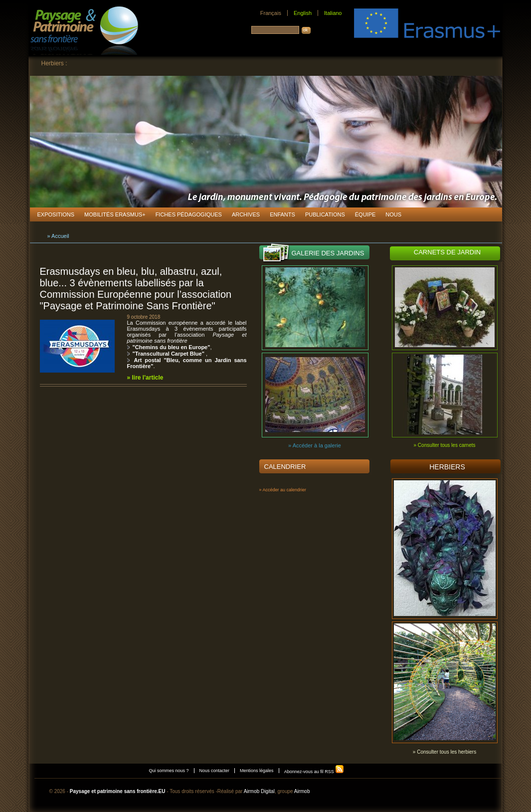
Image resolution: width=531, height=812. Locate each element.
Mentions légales (257, 771)
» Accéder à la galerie (315, 445)
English (303, 13)
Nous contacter (215, 771)
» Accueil (58, 236)
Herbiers (447, 467)
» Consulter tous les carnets (445, 445)
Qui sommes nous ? (169, 771)
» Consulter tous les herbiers (444, 752)
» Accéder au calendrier (283, 490)
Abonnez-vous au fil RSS (314, 772)
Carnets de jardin (447, 252)
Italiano (333, 13)
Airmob (302, 791)
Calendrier (285, 467)
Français (271, 13)
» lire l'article (145, 378)
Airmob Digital (259, 791)
